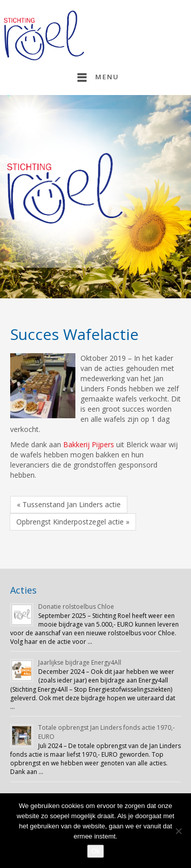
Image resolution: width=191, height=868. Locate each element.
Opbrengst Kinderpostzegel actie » (73, 522)
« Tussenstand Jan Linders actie (69, 504)
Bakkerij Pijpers (89, 444)
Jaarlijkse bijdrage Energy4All (80, 662)
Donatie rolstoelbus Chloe (76, 607)
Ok (95, 851)
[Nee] (178, 831)
